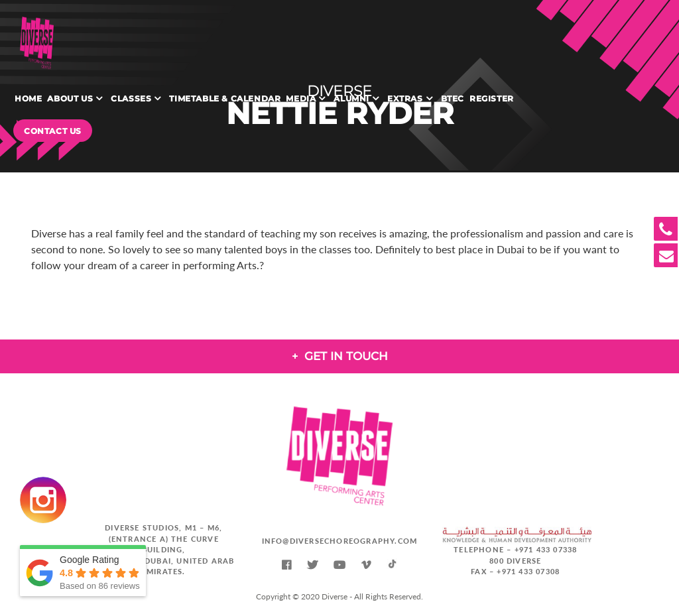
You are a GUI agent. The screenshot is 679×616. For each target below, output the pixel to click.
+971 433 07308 (528, 571)
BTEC (453, 98)
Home (28, 98)
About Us (70, 98)
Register (492, 98)
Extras (405, 98)
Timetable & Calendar (225, 98)
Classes (131, 98)
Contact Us (53, 131)
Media (301, 98)
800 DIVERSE (515, 561)
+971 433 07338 (546, 549)
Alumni (351, 98)
